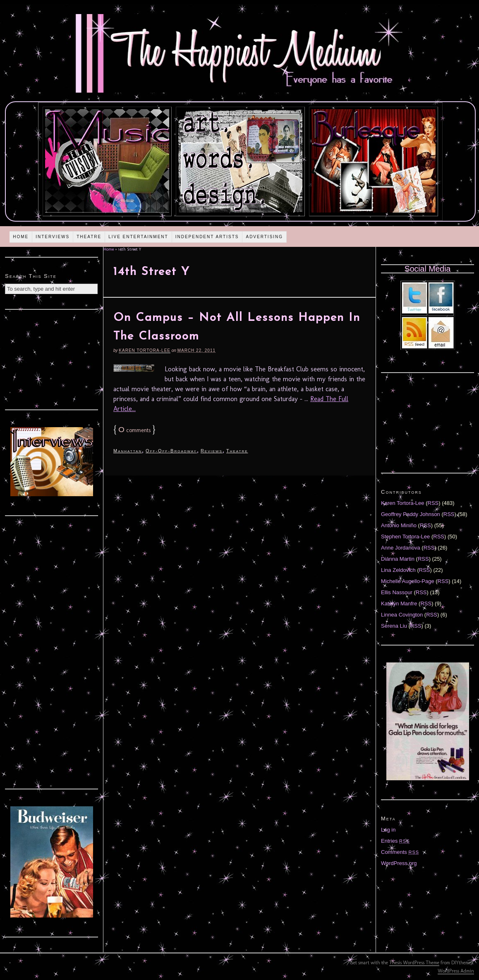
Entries (395, 841)
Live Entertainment (138, 237)
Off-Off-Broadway (171, 451)
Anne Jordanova (401, 548)
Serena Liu (394, 626)
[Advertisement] (52, 359)
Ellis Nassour (397, 592)
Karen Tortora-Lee (145, 350)
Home (21, 237)
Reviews (212, 451)
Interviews (53, 237)
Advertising (264, 237)
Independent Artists (207, 237)
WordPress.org (399, 863)
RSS (433, 503)
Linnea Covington (402, 615)
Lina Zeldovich (398, 570)
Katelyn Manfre (399, 604)
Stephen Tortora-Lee (405, 537)
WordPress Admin (456, 971)
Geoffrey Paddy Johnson (411, 514)
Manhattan (128, 451)
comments (134, 430)
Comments (400, 852)
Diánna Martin (398, 559)
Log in (388, 830)
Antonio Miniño (399, 525)
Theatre (89, 237)
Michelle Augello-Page (408, 581)
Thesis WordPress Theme (414, 963)
